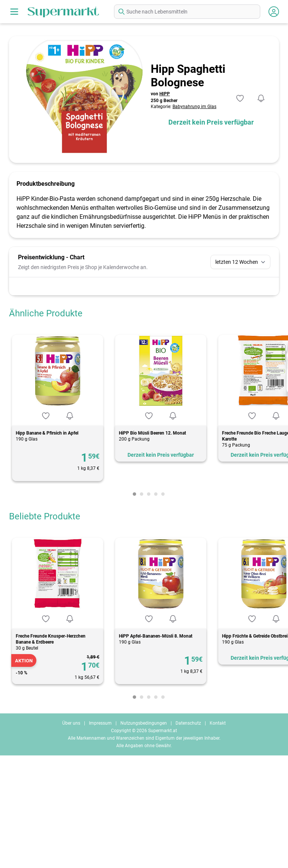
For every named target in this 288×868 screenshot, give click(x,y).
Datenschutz (188, 836)
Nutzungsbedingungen (144, 836)
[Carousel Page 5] (163, 607)
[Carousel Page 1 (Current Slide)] (134, 607)
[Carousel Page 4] (156, 607)
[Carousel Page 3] (149, 607)
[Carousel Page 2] (142, 607)
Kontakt (218, 836)
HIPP (165, 94)
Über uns (71, 836)
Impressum (100, 836)
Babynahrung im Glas (194, 107)
